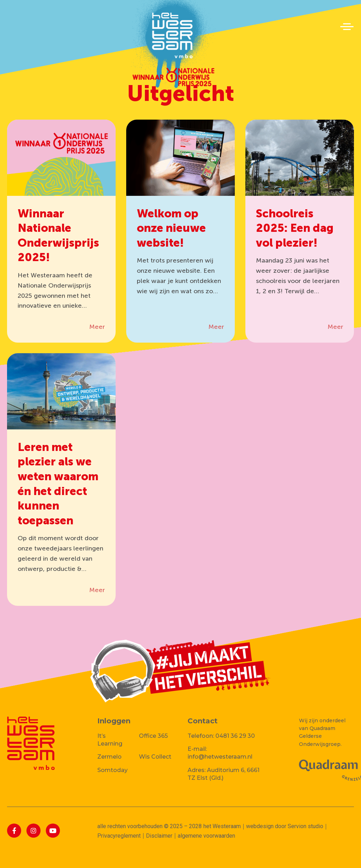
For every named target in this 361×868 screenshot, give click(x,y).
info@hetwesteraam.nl (220, 757)
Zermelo (109, 757)
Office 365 (153, 736)
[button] (347, 26)
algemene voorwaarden (206, 836)
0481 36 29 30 (235, 736)
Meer (97, 327)
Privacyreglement (119, 836)
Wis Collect (155, 757)
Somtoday (112, 770)
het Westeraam (222, 826)
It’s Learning (110, 740)
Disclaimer (159, 836)
